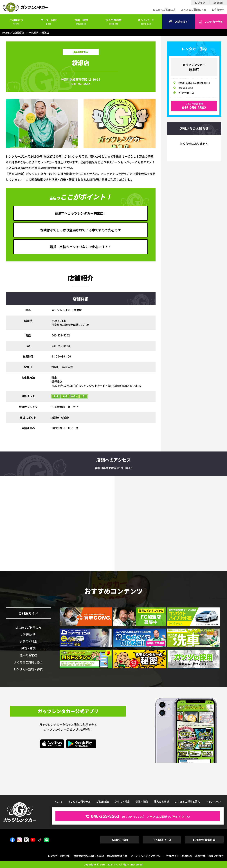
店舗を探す (178, 22)
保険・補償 (81, 21)
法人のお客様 (113, 21)
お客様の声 (218, 10)
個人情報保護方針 (117, 856)
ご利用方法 (16, 21)
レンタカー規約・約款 (28, 669)
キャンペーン (146, 21)
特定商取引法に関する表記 (89, 856)
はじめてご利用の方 (164, 10)
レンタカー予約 (211, 22)
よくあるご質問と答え (194, 10)
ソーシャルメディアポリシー (147, 856)
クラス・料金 (49, 21)
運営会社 (200, 856)
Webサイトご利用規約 (179, 856)
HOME (58, 801)
